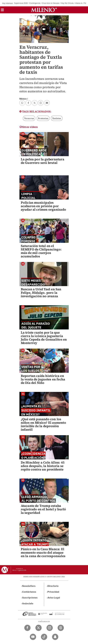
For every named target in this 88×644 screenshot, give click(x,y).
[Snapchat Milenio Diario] (55, 637)
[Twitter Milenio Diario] (39, 628)
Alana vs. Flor (81, 3)
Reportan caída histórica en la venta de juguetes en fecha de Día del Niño (43, 379)
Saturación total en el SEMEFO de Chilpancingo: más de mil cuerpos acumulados (41, 251)
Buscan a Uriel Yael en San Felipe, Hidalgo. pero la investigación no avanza (41, 293)
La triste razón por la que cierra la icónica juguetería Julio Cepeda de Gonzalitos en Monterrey (44, 338)
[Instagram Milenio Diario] (50, 628)
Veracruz (29, 118)
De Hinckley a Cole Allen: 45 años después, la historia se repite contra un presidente (43, 466)
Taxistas (57, 118)
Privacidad (53, 592)
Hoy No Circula (67, 3)
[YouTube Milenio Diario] (33, 637)
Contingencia (35, 3)
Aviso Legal (54, 598)
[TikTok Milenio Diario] (44, 637)
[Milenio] (44, 10)
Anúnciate (28, 604)
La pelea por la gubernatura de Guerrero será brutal (43, 161)
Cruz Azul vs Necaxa (51, 3)
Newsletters (29, 586)
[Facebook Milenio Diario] (27, 628)
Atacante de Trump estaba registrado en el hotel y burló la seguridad (43, 509)
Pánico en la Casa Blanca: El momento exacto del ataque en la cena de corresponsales (43, 553)
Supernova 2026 (21, 3)
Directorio (53, 586)
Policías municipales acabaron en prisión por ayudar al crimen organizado (43, 206)
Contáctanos (29, 592)
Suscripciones (30, 598)
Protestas (43, 118)
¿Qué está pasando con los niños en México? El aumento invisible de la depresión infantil (43, 424)
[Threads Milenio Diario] (61, 628)
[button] (2, 11)
